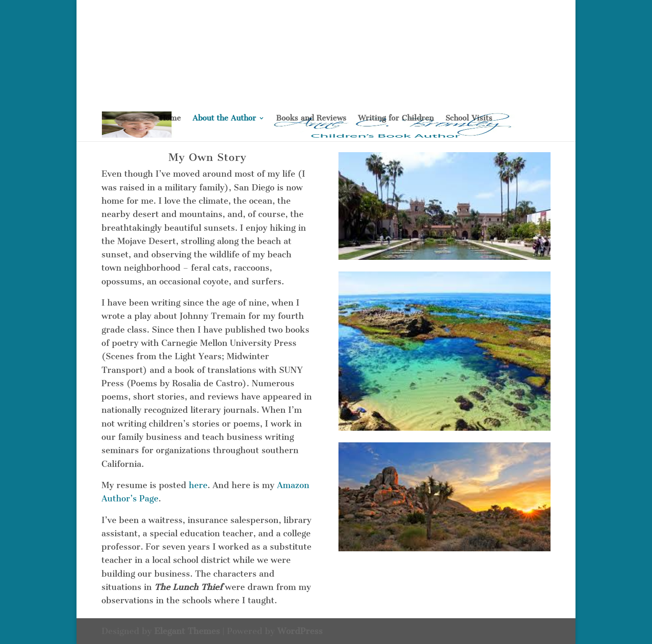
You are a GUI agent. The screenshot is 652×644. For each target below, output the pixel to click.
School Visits (469, 119)
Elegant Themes (187, 631)
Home (170, 119)
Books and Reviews (311, 119)
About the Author (224, 119)
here (198, 485)
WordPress (300, 631)
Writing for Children (396, 119)
